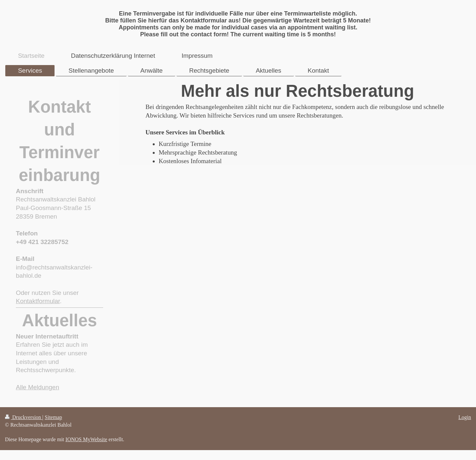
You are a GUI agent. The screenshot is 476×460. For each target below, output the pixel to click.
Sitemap (53, 417)
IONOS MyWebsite (86, 439)
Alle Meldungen (38, 387)
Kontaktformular (38, 301)
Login (465, 417)
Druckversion (24, 417)
